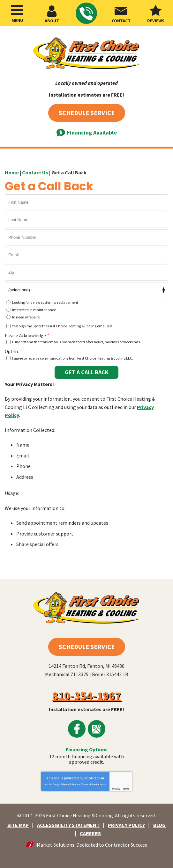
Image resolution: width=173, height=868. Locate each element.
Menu (17, 20)
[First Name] (86, 202)
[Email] (86, 255)
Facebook (77, 729)
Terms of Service (90, 784)
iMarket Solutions (55, 845)
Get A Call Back (87, 372)
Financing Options (87, 749)
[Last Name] (86, 220)
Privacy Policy (68, 784)
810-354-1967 (86, 14)
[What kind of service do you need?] (86, 290)
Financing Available (92, 132)
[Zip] (86, 273)
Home (12, 172)
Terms (126, 789)
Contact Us (35, 172)
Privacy (116, 789)
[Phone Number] (86, 237)
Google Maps (97, 729)
